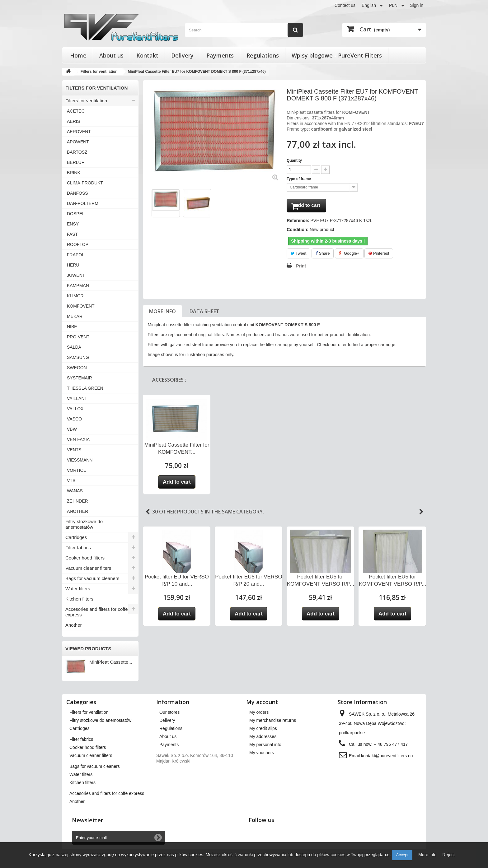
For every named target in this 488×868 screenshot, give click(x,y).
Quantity (294, 160)
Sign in (417, 5)
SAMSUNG (78, 357)
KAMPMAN (78, 285)
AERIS (73, 121)
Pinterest (379, 255)
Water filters (78, 589)
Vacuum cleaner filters (88, 568)
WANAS (75, 491)
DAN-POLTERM (83, 203)
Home (78, 55)
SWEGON (77, 368)
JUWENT (76, 275)
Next (421, 514)
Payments (220, 55)
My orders (259, 712)
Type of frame (299, 179)
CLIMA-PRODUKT (85, 183)
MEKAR (75, 316)
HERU (73, 265)
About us (111, 55)
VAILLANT (77, 398)
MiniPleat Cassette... (111, 662)
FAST (72, 234)
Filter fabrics (78, 548)
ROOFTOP (78, 244)
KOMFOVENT (81, 306)
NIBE (72, 327)
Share (323, 255)
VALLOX (75, 409)
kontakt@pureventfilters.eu (387, 756)
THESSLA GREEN (85, 388)
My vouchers (262, 753)
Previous (148, 514)
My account (262, 702)
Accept (402, 855)
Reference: (298, 222)
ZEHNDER (77, 501)
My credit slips (263, 728)
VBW (72, 429)
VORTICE (77, 470)
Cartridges (76, 537)
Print (301, 268)
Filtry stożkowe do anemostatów (84, 524)
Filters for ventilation (86, 101)
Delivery (182, 55)
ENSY (73, 224)
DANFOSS (77, 193)
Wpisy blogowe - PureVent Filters (337, 55)
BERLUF (75, 162)
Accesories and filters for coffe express (97, 612)
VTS (71, 480)
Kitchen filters (79, 599)
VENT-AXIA (78, 439)
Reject (448, 855)
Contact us (345, 5)
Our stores (169, 712)
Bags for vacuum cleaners (92, 578)
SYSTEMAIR (80, 378)
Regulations (263, 55)
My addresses (263, 736)
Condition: (298, 231)
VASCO (74, 419)
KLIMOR (75, 296)
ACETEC (76, 111)
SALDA (74, 347)
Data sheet (204, 313)
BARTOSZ (77, 152)
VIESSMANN (80, 460)
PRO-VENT (78, 337)
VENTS (74, 450)
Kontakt (147, 55)
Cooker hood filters (85, 558)
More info (162, 313)
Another (74, 625)
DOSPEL (76, 214)
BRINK (74, 173)
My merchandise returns (273, 720)
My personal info (265, 745)
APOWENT (78, 142)
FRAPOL (76, 255)
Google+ (349, 255)
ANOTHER (77, 511)
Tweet (298, 255)
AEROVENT (79, 132)
